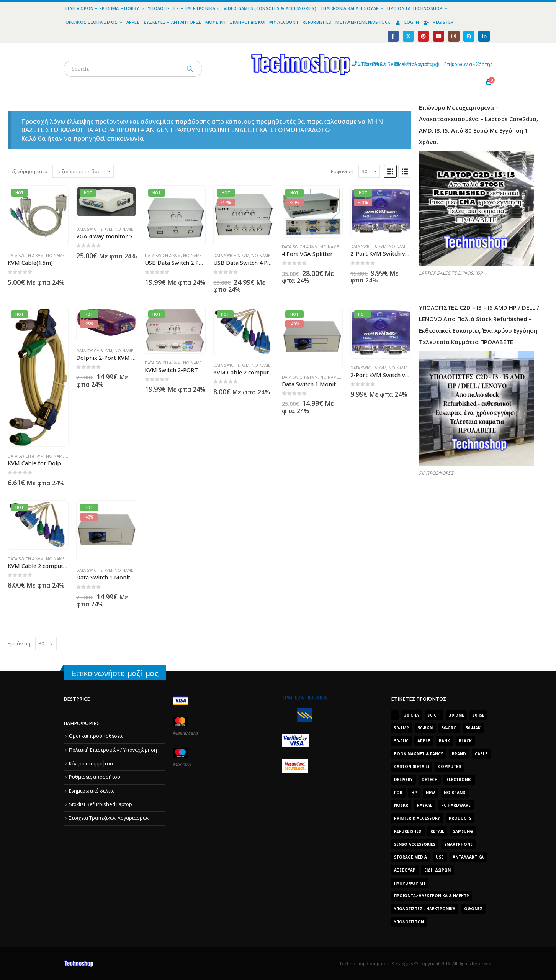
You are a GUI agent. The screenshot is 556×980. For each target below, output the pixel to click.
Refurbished (317, 22)
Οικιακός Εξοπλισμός (92, 22)
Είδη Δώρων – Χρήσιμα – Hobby (102, 8)
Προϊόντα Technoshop (415, 8)
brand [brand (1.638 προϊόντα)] (459, 754)
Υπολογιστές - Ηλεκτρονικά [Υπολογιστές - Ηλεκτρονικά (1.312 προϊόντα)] (425, 909)
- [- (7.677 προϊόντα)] (395, 715)
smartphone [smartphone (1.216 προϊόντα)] (458, 844)
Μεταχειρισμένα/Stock (363, 22)
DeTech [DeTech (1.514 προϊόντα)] (430, 780)
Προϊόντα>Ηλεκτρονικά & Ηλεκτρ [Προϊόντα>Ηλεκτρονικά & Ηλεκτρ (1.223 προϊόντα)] (432, 896)
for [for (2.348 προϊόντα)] (398, 793)
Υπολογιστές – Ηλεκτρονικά (182, 8)
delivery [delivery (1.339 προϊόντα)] (403, 780)
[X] (408, 36)
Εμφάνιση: (343, 171)
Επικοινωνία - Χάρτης (468, 64)
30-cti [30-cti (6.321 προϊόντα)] (434, 715)
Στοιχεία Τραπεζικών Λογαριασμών (109, 818)
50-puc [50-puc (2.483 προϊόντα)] (401, 741)
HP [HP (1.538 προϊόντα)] (414, 793)
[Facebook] (393, 36)
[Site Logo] (230, 48)
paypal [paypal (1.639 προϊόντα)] (425, 805)
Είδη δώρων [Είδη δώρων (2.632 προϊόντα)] (437, 870)
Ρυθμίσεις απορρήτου (95, 777)
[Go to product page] (38, 216)
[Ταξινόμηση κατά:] (83, 171)
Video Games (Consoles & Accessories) (270, 8)
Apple (133, 22)
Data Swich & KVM (26, 256)
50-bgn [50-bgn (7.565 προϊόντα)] (425, 728)
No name (55, 256)
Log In (407, 22)
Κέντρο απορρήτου (91, 764)
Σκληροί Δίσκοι (248, 22)
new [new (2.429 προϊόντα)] (430, 793)
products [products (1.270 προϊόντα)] (460, 818)
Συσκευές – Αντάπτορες (172, 22)
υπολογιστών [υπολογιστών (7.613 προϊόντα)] (409, 922)
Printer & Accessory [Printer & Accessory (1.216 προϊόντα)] (417, 818)
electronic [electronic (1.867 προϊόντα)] (459, 780)
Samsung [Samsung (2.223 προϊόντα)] (463, 831)
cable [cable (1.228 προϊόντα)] (481, 754)
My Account (284, 22)
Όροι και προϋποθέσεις (96, 736)
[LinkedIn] (484, 36)
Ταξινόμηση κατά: (28, 171)
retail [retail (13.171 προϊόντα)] (437, 831)
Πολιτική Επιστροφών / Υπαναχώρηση (113, 750)
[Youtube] (439, 36)
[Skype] (469, 36)
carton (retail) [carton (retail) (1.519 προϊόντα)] (412, 767)
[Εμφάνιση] (369, 171)
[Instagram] (454, 36)
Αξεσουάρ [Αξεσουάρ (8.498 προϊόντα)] (405, 870)
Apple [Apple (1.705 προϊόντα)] (424, 741)
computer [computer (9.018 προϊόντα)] (450, 767)
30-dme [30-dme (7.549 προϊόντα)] (457, 715)
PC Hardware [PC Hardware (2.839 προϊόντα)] (456, 805)
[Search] (190, 69)
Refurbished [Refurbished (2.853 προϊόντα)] (408, 831)
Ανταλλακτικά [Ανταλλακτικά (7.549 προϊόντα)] (468, 857)
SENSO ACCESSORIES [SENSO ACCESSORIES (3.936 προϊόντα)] (415, 844)
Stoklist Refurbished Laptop (101, 805)
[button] (390, 171)
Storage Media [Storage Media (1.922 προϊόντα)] (410, 857)
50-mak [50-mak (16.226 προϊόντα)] (473, 728)
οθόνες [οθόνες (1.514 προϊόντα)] (473, 909)
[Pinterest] (423, 36)
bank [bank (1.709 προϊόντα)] (444, 741)
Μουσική (216, 22)
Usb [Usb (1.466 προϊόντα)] (440, 857)
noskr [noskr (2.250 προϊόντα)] (401, 805)
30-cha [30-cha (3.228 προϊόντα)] (412, 715)
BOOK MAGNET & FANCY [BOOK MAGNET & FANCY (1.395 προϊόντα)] (419, 754)
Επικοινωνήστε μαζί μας (115, 673)
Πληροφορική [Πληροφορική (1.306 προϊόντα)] (410, 883)
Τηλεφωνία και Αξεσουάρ (349, 8)
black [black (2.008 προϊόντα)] (465, 741)
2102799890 (305, 64)
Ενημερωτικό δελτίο (92, 791)
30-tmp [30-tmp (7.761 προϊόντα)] (401, 728)
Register (438, 22)
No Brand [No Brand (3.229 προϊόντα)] (455, 793)
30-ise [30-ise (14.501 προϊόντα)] (478, 715)
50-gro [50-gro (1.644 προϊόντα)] (449, 728)
